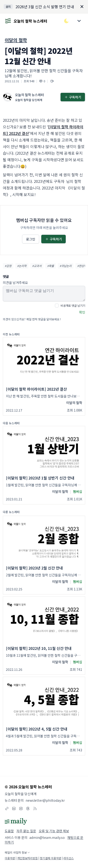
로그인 (31, 239)
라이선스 (69, 858)
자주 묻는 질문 (26, 831)
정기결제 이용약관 (51, 858)
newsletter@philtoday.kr (45, 800)
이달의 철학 (16, 40)
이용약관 (10, 858)
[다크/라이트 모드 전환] (66, 21)
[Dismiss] (82, 7)
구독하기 (73, 97)
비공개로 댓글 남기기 (73, 305)
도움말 (9, 831)
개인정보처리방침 (27, 858)
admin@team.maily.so (47, 837)
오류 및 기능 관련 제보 (54, 831)
